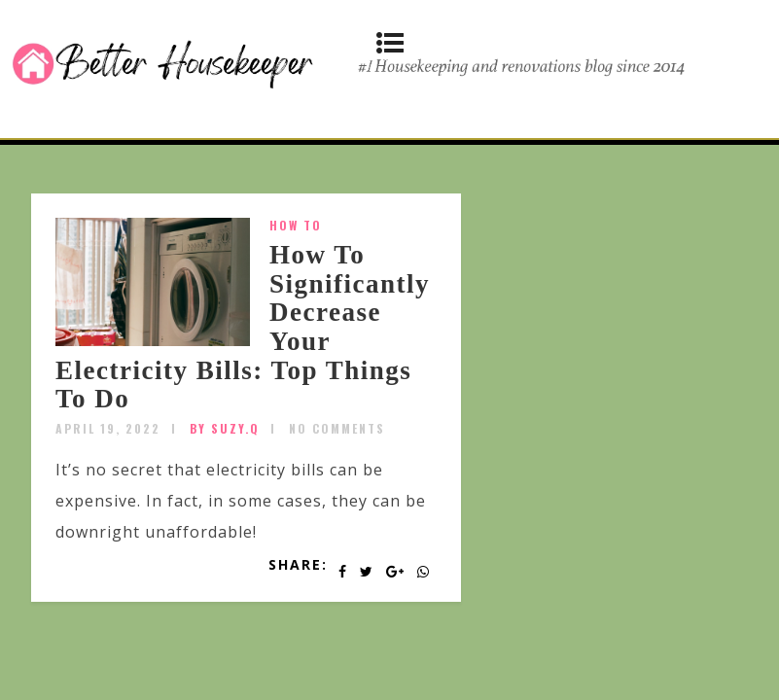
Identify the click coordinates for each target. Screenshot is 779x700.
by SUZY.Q (225, 428)
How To (296, 225)
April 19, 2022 (108, 428)
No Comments (337, 428)
